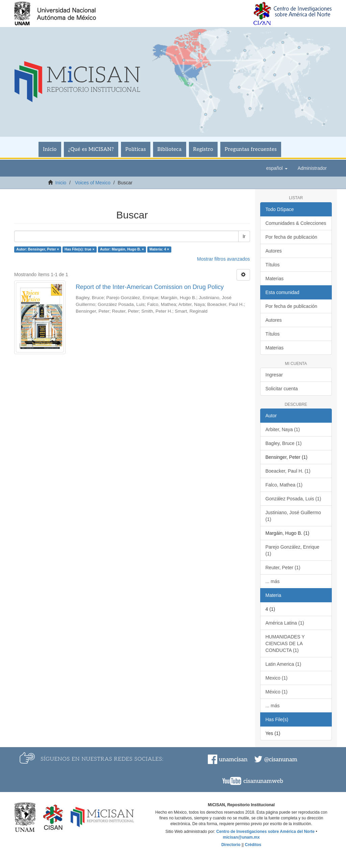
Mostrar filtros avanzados (223, 259)
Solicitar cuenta (282, 389)
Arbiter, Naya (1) (283, 429)
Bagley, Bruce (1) (284, 443)
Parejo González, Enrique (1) (293, 550)
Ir (244, 236)
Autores (274, 251)
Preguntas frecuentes (251, 149)
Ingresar (274, 375)
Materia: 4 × (159, 249)
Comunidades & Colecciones (296, 223)
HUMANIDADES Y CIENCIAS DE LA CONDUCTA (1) (285, 643)
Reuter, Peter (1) (283, 568)
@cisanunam (281, 760)
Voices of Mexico (93, 183)
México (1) (277, 692)
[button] (277, 168)
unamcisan (233, 760)
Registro (203, 149)
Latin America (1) (283, 664)
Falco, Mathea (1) (284, 485)
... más (273, 581)
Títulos (273, 265)
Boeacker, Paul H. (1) (288, 471)
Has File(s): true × (79, 249)
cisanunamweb (263, 781)
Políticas (136, 149)
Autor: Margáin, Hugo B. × (122, 249)
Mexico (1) (277, 678)
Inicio (50, 149)
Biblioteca (170, 149)
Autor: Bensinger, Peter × (38, 249)
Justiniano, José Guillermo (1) (293, 516)
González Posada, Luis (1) (293, 499)
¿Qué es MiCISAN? (91, 149)
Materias (275, 279)
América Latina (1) (285, 623)
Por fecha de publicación (291, 237)
